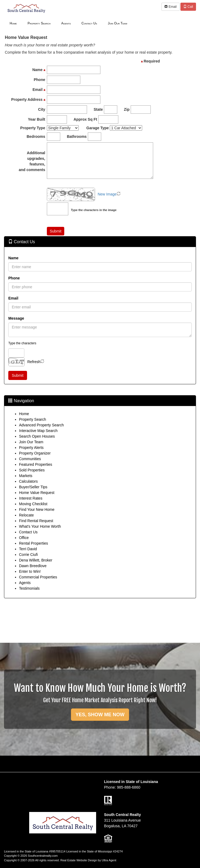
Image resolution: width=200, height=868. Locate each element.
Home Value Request (37, 493)
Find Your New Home (37, 509)
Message (16, 318)
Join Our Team (31, 442)
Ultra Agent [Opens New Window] (109, 860)
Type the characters (22, 343)
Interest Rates (31, 498)
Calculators (28, 481)
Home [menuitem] (13, 23)
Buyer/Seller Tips (33, 487)
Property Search (33, 419)
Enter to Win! (30, 571)
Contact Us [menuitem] (89, 23)
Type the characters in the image (94, 210)
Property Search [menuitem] (39, 23)
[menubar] (68, 23)
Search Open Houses (37, 436)
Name (13, 258)
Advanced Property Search (41, 425)
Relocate (26, 515)
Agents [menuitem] (66, 23)
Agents (25, 583)
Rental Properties (33, 543)
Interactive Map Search (38, 431)
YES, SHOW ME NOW (100, 715)
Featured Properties (36, 464)
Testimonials (29, 588)
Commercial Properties (38, 577)
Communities (30, 459)
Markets (26, 476)
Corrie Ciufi (28, 555)
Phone (14, 278)
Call (188, 7)
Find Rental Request (36, 521)
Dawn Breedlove (33, 566)
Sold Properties (32, 470)
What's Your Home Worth (40, 526)
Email (170, 7)
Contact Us (28, 532)
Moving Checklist (33, 504)
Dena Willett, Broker (36, 560)
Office (24, 538)
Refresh (34, 362)
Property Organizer (35, 453)
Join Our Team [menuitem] (118, 23)
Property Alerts (31, 448)
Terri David (28, 549)
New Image (107, 194)
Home (24, 414)
